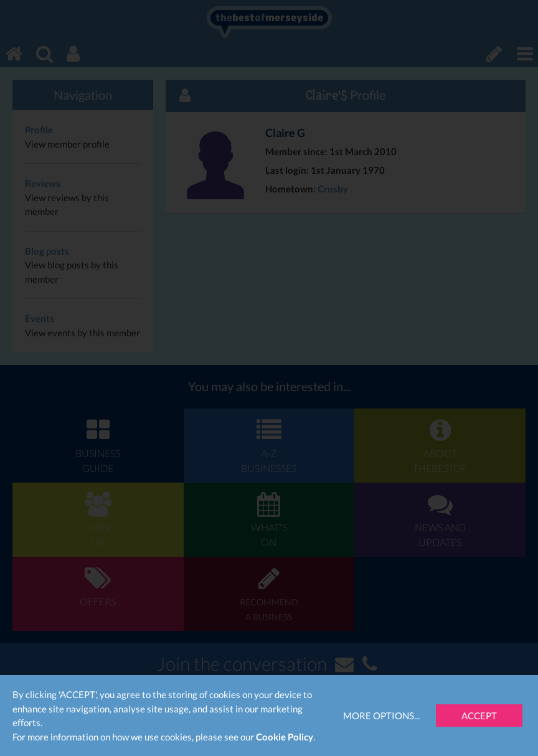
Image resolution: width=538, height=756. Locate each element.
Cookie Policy (285, 737)
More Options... (381, 716)
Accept (479, 716)
